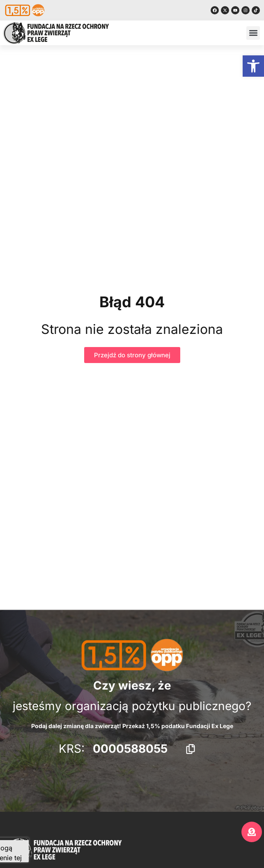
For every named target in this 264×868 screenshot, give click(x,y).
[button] (253, 66)
